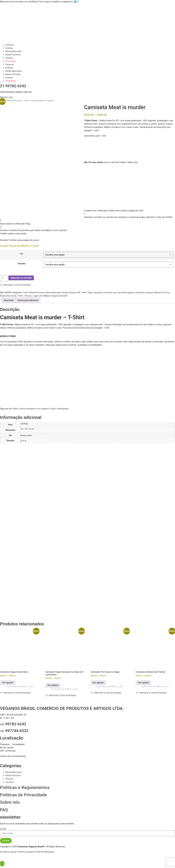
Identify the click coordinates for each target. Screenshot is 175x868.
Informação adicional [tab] (28, 300)
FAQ (4, 810)
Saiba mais (132, 162)
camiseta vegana (125, 293)
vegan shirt (38, 296)
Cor (22, 254)
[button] (15, 285)
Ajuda (36, 240)
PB (78, 293)
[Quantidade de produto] (4, 278)
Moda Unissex (69, 293)
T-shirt (26, 101)
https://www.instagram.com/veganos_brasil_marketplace (41, 409)
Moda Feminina (13, 55)
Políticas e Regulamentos (25, 787)
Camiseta (97, 293)
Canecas (10, 45)
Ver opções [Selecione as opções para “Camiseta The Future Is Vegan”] (98, 683)
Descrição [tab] (9, 300)
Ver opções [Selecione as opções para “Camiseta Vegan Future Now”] (8, 683)
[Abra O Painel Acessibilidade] (2, 864)
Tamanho (22, 264)
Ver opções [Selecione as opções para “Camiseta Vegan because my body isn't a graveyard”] (53, 685)
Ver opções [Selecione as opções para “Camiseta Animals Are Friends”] (143, 683)
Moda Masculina (14, 51)
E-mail (3, 829)
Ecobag (9, 48)
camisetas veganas (144, 293)
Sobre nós (10, 802)
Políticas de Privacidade (23, 795)
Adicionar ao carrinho (21, 278)
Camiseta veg (109, 293)
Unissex (9, 58)
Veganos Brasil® (59, 296)
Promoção (11, 61)
